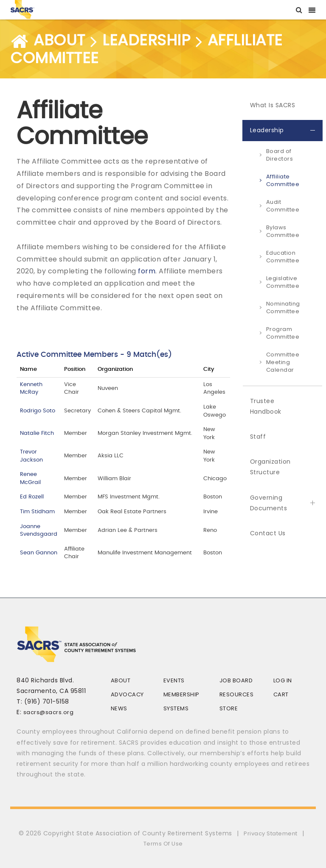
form (147, 271)
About (121, 680)
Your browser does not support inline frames (123, 456)
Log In (283, 680)
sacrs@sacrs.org (49, 712)
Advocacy (127, 694)
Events (174, 680)
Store (229, 708)
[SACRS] (22, 9)
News (119, 708)
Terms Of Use (163, 844)
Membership (181, 694)
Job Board (236, 680)
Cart (281, 694)
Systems (176, 708)
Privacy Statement (271, 833)
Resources (237, 694)
